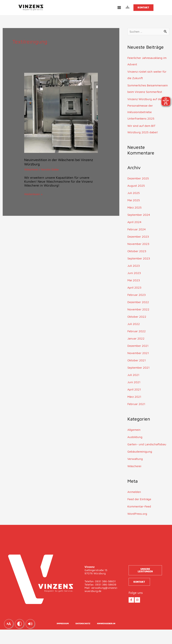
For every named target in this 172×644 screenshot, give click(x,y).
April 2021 (135, 396)
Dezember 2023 (139, 243)
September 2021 (140, 374)
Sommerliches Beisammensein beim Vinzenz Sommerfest (143, 92)
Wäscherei (32, 169)
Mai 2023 (134, 287)
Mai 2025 (134, 207)
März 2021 (135, 403)
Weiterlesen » (34, 194)
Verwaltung (136, 472)
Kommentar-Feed (140, 519)
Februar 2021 (137, 411)
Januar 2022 (137, 345)
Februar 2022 (137, 338)
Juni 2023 (135, 280)
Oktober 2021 (137, 367)
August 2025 (137, 192)
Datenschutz (83, 638)
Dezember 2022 (139, 309)
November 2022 (139, 316)
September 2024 (140, 221)
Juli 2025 (134, 199)
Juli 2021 (134, 381)
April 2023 (135, 294)
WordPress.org (138, 527)
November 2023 (139, 250)
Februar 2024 (137, 236)
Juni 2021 (135, 389)
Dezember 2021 (139, 352)
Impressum (62, 638)
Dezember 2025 (139, 185)
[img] (30, 624)
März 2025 (135, 214)
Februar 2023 (137, 301)
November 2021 (139, 360)
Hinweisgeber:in (107, 638)
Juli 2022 (134, 330)
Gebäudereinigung (141, 465)
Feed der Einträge (140, 512)
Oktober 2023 (138, 258)
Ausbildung (136, 444)
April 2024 (135, 229)
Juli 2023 (134, 272)
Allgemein (135, 436)
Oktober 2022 (138, 323)
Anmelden (135, 505)
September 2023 (140, 265)
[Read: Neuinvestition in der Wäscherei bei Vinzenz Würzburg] (61, 112)
